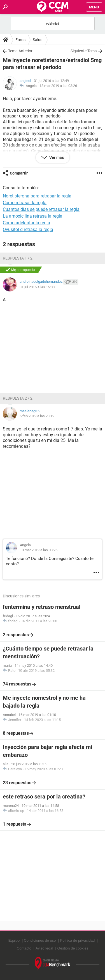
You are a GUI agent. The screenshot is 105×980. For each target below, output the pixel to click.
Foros (20, 40)
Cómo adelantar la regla (26, 223)
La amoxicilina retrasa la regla (33, 216)
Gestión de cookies (73, 948)
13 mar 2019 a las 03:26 (58, 86)
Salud (38, 40)
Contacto (24, 948)
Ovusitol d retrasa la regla (28, 229)
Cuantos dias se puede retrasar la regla (41, 209)
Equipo (14, 940)
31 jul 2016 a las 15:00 (37, 287)
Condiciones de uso (40, 940)
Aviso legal (44, 948)
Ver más (56, 157)
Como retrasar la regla (25, 203)
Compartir (19, 173)
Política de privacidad (78, 940)
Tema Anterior (20, 51)
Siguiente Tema (84, 51)
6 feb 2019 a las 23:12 (37, 416)
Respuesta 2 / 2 (18, 398)
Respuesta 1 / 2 (18, 258)
